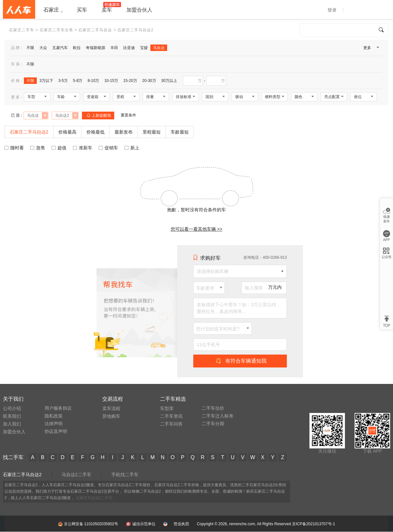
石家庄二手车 (22, 30)
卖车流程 (111, 408)
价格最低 (96, 132)
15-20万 (130, 81)
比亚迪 (129, 48)
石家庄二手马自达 (95, 30)
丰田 (114, 48)
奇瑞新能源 (96, 48)
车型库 (167, 408)
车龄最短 (180, 132)
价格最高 (67, 132)
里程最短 (152, 132)
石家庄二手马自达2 (22, 475)
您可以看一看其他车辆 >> (196, 229)
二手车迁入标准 (217, 416)
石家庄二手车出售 (56, 30)
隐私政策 (54, 416)
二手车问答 (171, 424)
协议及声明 (56, 431)
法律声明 (54, 424)
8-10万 (93, 81)
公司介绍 (12, 408)
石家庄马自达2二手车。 (96, 498)
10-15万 (111, 81)
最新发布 (124, 132)
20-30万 (149, 81)
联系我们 (12, 416)
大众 (43, 48)
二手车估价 (213, 408)
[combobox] (209, 288)
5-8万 (78, 81)
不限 (30, 48)
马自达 (159, 48)
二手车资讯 (171, 416)
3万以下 (46, 81)
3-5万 (63, 81)
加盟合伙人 (14, 432)
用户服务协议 (58, 408)
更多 (371, 49)
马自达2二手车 (76, 475)
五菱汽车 (60, 48)
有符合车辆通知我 (240, 361)
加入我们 (12, 424)
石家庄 (51, 10)
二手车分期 (213, 424)
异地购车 (111, 416)
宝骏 (144, 48)
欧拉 (77, 48)
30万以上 (169, 81)
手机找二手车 (125, 475)
